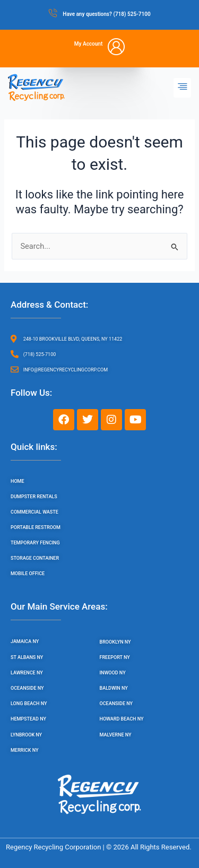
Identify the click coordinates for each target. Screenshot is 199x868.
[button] (182, 88)
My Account (89, 44)
